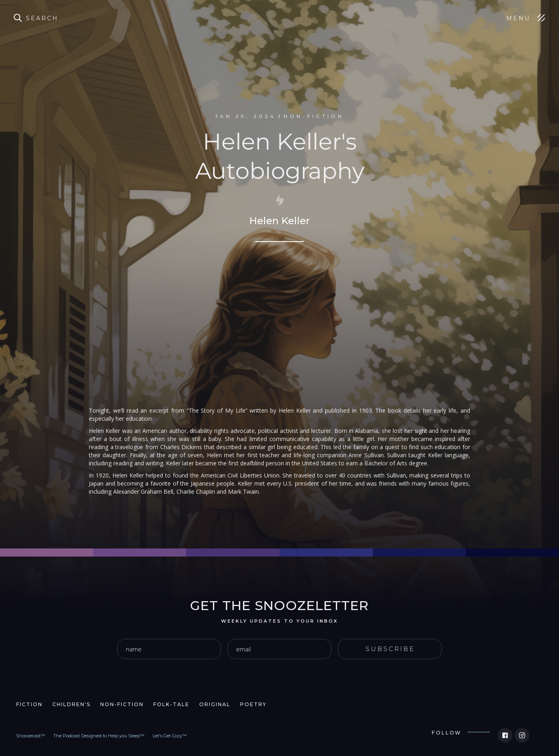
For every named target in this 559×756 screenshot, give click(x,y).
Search (42, 18)
